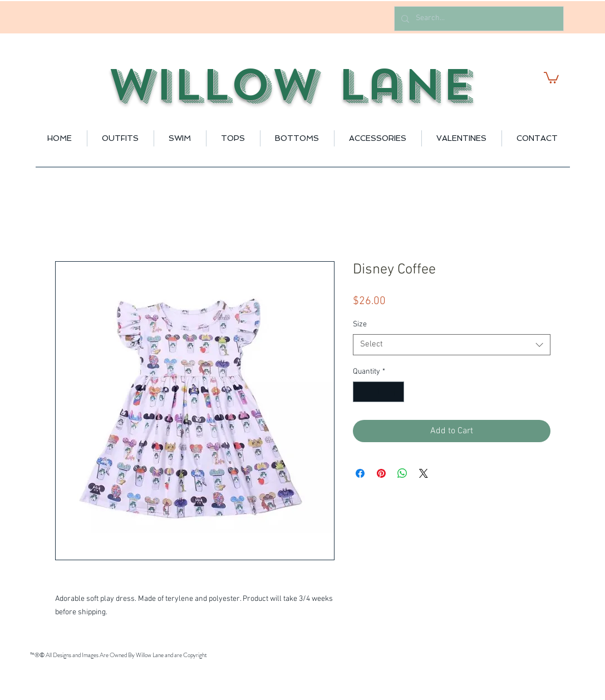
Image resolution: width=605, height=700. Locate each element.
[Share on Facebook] (360, 473)
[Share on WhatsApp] (402, 473)
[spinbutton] (378, 392)
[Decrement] (361, 392)
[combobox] (452, 345)
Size (360, 324)
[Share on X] (424, 473)
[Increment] (395, 392)
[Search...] (478, 19)
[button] (551, 77)
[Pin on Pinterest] (381, 473)
